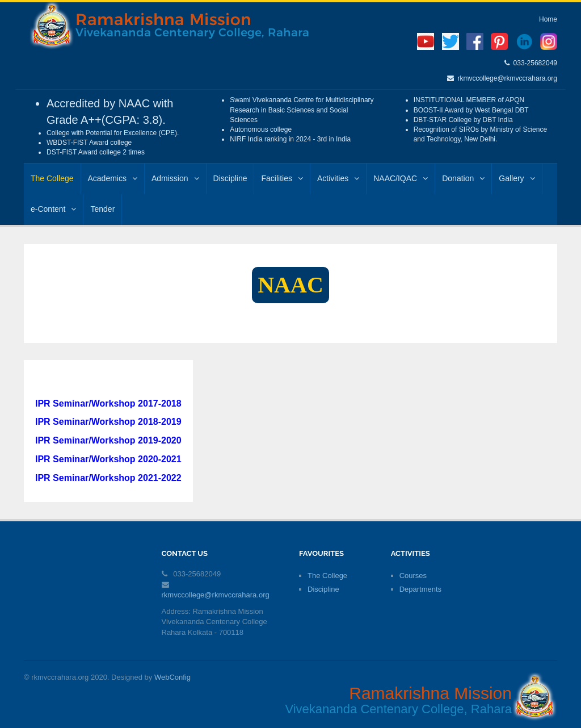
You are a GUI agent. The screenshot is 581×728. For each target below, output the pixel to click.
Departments (420, 589)
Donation (463, 178)
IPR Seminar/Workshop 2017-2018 (108, 403)
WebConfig (172, 677)
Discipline (230, 178)
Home (548, 19)
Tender (102, 209)
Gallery (517, 178)
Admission (175, 178)
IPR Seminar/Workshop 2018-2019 (108, 422)
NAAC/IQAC (401, 178)
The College (52, 178)
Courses (413, 576)
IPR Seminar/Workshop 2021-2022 (108, 478)
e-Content (53, 209)
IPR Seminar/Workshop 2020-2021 (108, 459)
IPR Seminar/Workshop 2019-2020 (108, 440)
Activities (338, 178)
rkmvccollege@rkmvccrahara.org (506, 78)
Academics (113, 178)
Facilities (282, 178)
